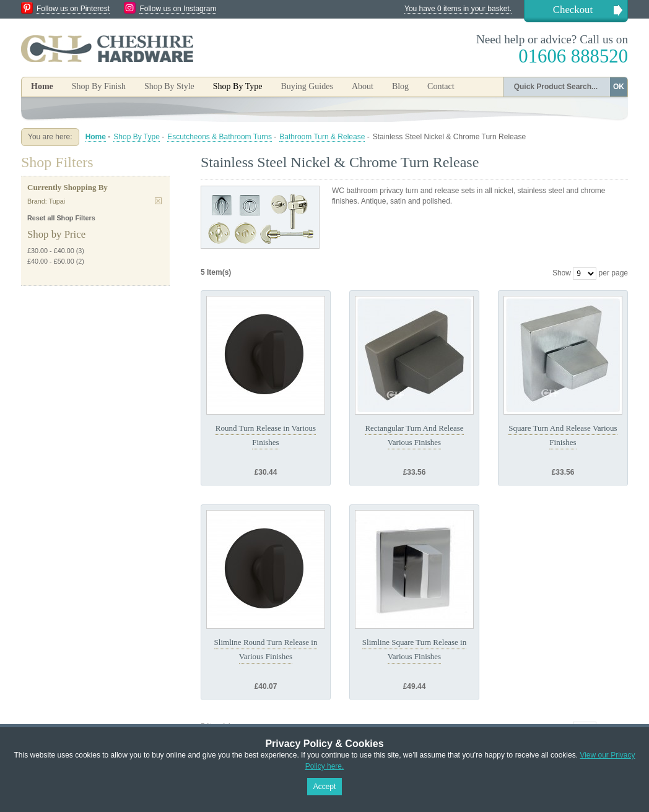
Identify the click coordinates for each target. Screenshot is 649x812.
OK (619, 87)
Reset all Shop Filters (61, 218)
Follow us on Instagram (178, 9)
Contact (441, 86)
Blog (400, 86)
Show (562, 273)
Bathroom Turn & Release (322, 137)
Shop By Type (137, 137)
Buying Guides (307, 86)
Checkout (573, 10)
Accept (325, 787)
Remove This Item (158, 201)
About (363, 86)
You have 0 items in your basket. (458, 9)
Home (42, 86)
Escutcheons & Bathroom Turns (220, 137)
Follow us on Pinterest (73, 9)
